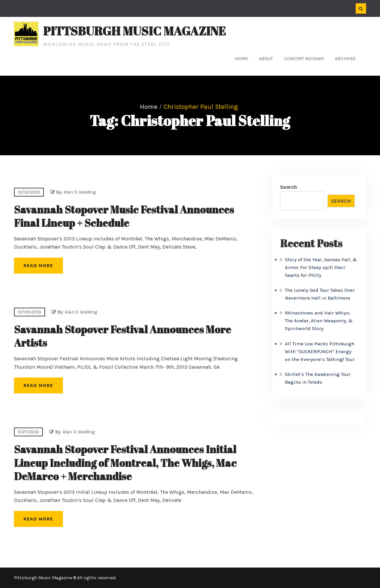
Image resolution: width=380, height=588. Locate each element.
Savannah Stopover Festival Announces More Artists (123, 336)
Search (288, 187)
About (266, 59)
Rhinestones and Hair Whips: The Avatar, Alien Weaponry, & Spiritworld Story (319, 321)
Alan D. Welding (80, 192)
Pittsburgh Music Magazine (135, 31)
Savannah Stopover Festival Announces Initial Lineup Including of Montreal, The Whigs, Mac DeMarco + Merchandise (125, 463)
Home (241, 59)
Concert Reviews (304, 59)
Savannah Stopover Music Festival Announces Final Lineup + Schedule (124, 216)
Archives (345, 59)
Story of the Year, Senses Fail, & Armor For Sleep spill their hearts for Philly (321, 267)
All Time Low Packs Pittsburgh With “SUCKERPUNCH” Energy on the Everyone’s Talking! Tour (320, 352)
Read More (38, 266)
